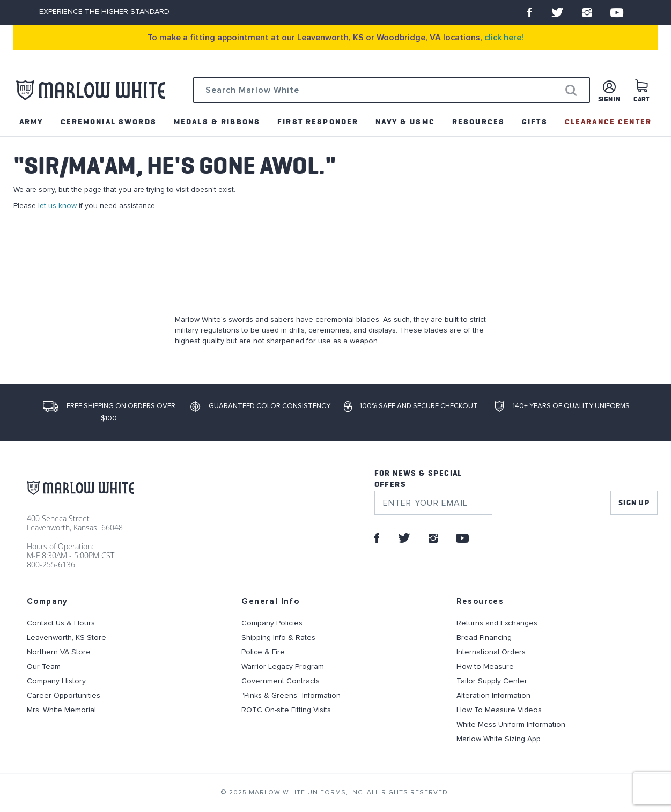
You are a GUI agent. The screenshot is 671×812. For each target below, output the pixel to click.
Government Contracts (281, 681)
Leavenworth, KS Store (67, 638)
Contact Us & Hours (61, 623)
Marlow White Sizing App (499, 739)
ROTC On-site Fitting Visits (286, 710)
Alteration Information (493, 696)
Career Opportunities (64, 696)
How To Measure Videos (499, 710)
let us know (57, 206)
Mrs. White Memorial (61, 710)
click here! (504, 38)
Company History (56, 681)
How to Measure (485, 667)
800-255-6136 (51, 564)
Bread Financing (484, 638)
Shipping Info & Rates (278, 638)
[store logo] (91, 90)
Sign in (609, 99)
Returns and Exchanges (497, 623)
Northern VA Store (59, 652)
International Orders (491, 652)
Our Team (44, 667)
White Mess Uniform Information (511, 725)
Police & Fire (263, 652)
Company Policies (272, 623)
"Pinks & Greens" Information (291, 696)
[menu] (335, 122)
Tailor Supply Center (492, 681)
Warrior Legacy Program (283, 667)
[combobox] (392, 90)
